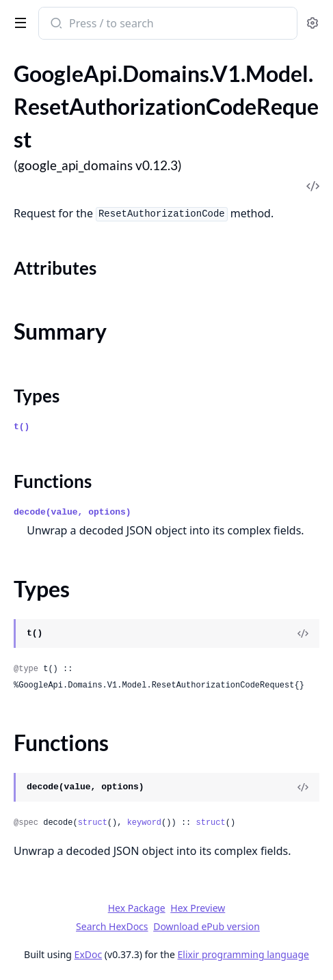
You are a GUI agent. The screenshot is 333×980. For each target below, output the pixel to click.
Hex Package (137, 908)
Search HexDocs (112, 927)
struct (93, 823)
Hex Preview (198, 908)
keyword (144, 823)
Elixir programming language (243, 954)
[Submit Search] (55, 25)
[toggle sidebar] (18, 22)
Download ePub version (207, 926)
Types (37, 396)
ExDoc (89, 954)
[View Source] (303, 634)
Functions (53, 481)
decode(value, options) (72, 512)
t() (22, 427)
